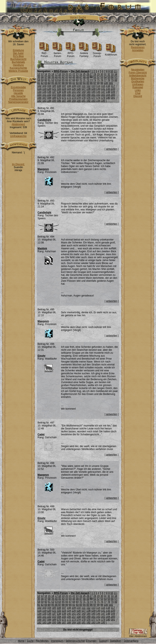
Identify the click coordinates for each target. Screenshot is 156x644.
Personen (18, 90)
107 (64, 86)
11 (115, 71)
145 (93, 92)
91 (74, 83)
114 (98, 86)
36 (42, 77)
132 (108, 89)
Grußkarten (138, 81)
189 (74, 101)
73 (91, 80)
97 (95, 83)
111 (83, 86)
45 (74, 77)
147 (103, 92)
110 (79, 86)
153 (54, 95)
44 (70, 77)
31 (105, 74)
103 (44, 86)
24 (81, 74)
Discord (138, 96)
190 (79, 101)
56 (112, 77)
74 (95, 80)
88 (63, 83)
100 (106, 83)
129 (93, 89)
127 (83, 89)
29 (98, 74)
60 (46, 80)
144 (88, 92)
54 (105, 77)
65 (63, 80)
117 (113, 86)
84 (49, 83)
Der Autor (18, 53)
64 (60, 80)
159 (83, 95)
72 (88, 80)
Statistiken (115, 641)
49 (88, 77)
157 (74, 95)
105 (54, 86)
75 (98, 80)
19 (63, 74)
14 (46, 74)
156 (69, 95)
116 (108, 86)
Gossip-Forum (97, 54)
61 (49, 80)
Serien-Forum (58, 54)
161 (93, 95)
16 (53, 74)
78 (109, 80)
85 (53, 83)
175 (83, 98)
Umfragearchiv (18, 136)
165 (113, 95)
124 (69, 89)
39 (53, 77)
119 (44, 89)
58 (39, 80)
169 (54, 98)
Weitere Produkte (18, 71)
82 (42, 83)
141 (74, 92)
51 (95, 77)
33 (112, 74)
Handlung (18, 65)
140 (69, 92)
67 (70, 80)
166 (39, 98)
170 (59, 98)
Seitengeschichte (75, 641)
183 (44, 101)
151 (44, 95)
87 (60, 83)
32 (109, 74)
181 (113, 98)
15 (49, 74)
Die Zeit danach (80, 71)
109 (74, 86)
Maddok (42, 248)
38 (49, 77)
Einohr (42, 356)
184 (49, 101)
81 (39, 83)
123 (64, 89)
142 (79, 92)
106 (59, 86)
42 (63, 77)
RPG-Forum (71, 54)
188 (69, 101)
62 (53, 80)
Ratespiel (138, 87)
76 (102, 80)
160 (88, 95)
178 (98, 98)
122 (59, 89)
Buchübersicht (18, 59)
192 (88, 101)
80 (116, 80)
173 (74, 98)
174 (79, 98)
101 (111, 83)
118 (39, 89)
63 (56, 80)
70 (81, 80)
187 (64, 101)
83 (46, 83)
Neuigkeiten (138, 70)
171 (64, 98)
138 (59, 92)
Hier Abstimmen (138, 635)
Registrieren (138, 47)
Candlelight (44, 120)
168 (49, 98)
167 (44, 98)
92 (77, 83)
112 (88, 86)
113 (93, 86)
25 (84, 74)
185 (54, 101)
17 (56, 74)
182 (39, 101)
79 (112, 80)
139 (64, 92)
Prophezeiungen (18, 99)
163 (103, 95)
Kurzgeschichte (18, 68)
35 (39, 77)
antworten (112, 149)
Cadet (41, 434)
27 (91, 74)
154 (59, 95)
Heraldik (18, 93)
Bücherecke (138, 78)
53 (102, 77)
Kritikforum (111, 54)
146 (98, 92)
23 (77, 74)
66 (67, 80)
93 (81, 83)
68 (74, 80)
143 (83, 92)
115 (103, 86)
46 (77, 77)
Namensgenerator (18, 102)
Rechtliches (42, 641)
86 (56, 83)
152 (49, 95)
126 (79, 89)
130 (98, 89)
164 (108, 95)
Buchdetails (18, 62)
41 (60, 77)
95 (88, 83)
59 (42, 80)
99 (102, 83)
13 (42, 74)
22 (74, 74)
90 (70, 83)
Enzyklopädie (18, 87)
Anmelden (138, 50)
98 (98, 83)
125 (74, 89)
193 (93, 101)
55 (109, 77)
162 (98, 95)
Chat (138, 93)
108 (69, 86)
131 (103, 89)
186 (59, 101)
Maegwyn (43, 169)
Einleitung (18, 50)
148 (108, 92)
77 (105, 80)
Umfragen (138, 84)
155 (64, 95)
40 (56, 77)
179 (103, 98)
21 (70, 74)
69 (77, 80)
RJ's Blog (18, 56)
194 (98, 101)
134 (39, 92)
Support (103, 641)
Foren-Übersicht (138, 73)
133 (113, 89)
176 (88, 98)
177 (93, 98)
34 (116, 74)
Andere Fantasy (84, 54)
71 (84, 80)
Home (73, 17)
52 (98, 77)
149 (113, 92)
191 (83, 101)
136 (49, 92)
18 (60, 74)
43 (67, 77)
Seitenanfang (131, 641)
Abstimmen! (18, 124)
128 (88, 89)
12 (39, 74)
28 (95, 74)
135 (44, 92)
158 (79, 95)
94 (84, 83)
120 (49, 89)
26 (88, 74)
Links (138, 90)
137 (54, 92)
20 (67, 74)
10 (112, 71)
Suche (82, 17)
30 (102, 74)
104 (49, 86)
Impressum (57, 641)
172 (69, 98)
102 (39, 86)
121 (54, 89)
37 (46, 77)
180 (108, 98)
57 (116, 77)
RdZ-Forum (44, 54)
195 (103, 101)
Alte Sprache (18, 96)
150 (39, 95)
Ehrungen (91, 641)
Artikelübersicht (138, 76)
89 (67, 83)
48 (84, 77)
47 (81, 77)
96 (91, 83)
